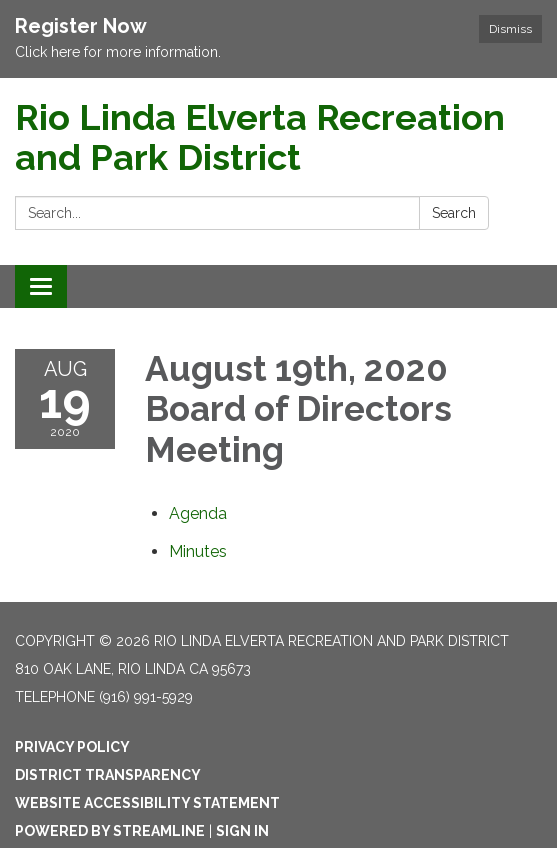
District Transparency (108, 775)
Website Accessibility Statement (147, 803)
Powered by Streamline (110, 831)
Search (454, 213)
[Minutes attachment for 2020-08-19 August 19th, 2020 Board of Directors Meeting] (198, 551)
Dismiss (510, 29)
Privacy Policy (72, 747)
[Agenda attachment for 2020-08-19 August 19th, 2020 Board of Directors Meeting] (198, 513)
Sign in (242, 831)
